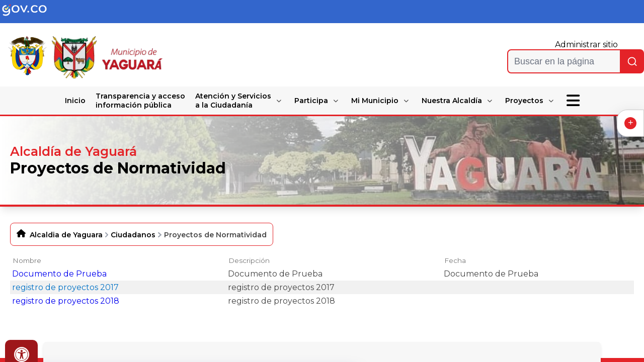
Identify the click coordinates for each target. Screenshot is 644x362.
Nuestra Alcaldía (452, 101)
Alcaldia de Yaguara (66, 235)
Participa (311, 101)
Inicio (75, 101)
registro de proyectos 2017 (65, 287)
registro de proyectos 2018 (66, 301)
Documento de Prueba (59, 274)
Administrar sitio (586, 44)
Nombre (27, 260)
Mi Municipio (375, 101)
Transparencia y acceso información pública (140, 101)
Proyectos (524, 101)
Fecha (455, 260)
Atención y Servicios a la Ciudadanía (233, 101)
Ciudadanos (133, 235)
